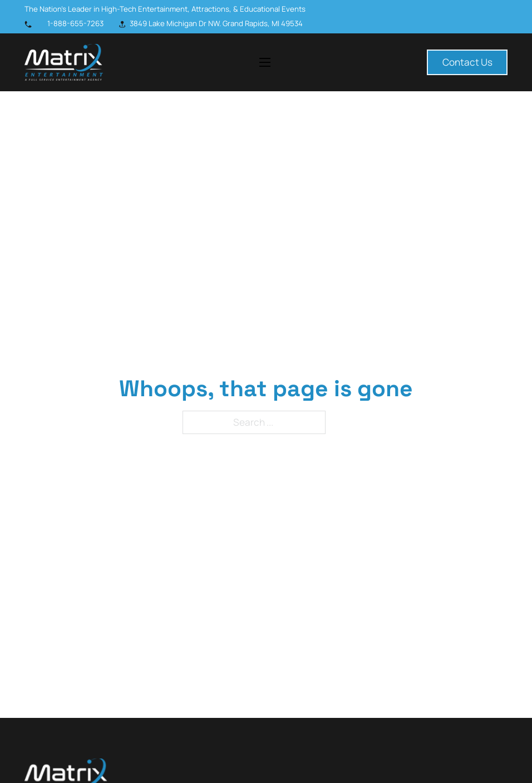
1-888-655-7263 (75, 23)
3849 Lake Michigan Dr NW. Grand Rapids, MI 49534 (216, 23)
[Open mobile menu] (265, 62)
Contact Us (467, 62)
